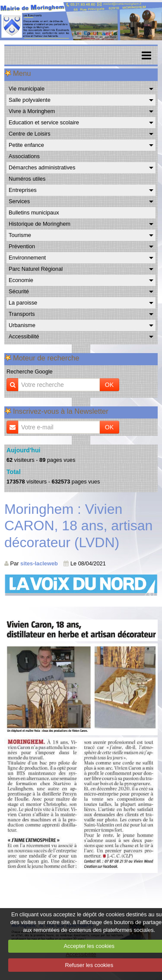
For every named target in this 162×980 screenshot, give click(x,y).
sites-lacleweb (39, 563)
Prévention (22, 246)
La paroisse (23, 303)
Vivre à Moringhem (32, 111)
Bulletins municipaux (34, 213)
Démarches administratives (42, 167)
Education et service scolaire (44, 122)
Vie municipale (27, 89)
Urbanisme (22, 325)
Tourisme (20, 235)
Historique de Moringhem (40, 224)
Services (19, 201)
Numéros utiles (27, 179)
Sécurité (19, 291)
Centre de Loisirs (30, 134)
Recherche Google (30, 372)
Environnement (27, 258)
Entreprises (23, 190)
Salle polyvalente (30, 100)
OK (109, 385)
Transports (22, 314)
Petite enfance (26, 145)
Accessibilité (24, 336)
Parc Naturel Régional (36, 269)
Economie (21, 280)
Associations (24, 156)
